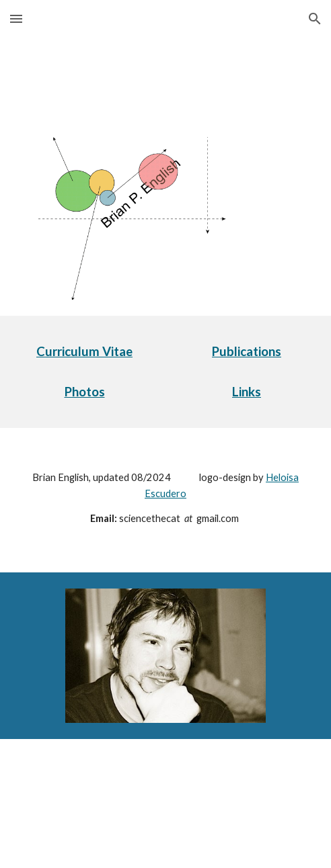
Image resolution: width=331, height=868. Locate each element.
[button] (16, 18)
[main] (84, 352)
